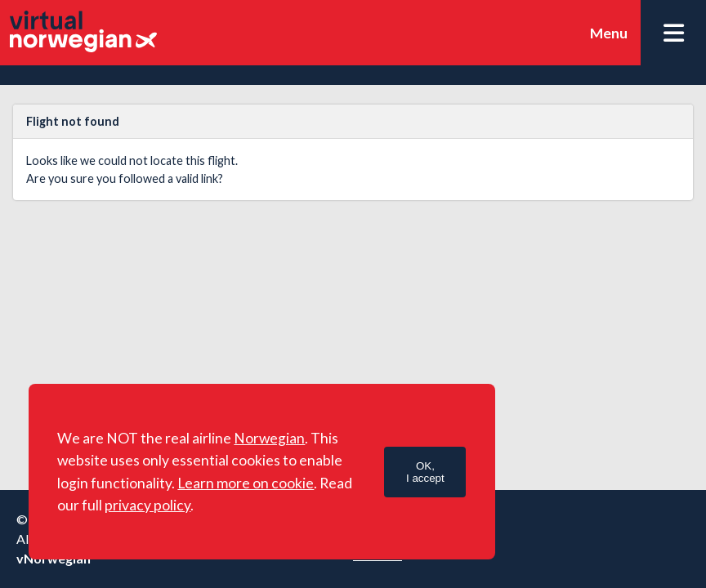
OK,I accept (425, 472)
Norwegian (269, 438)
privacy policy (147, 505)
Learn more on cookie (246, 483)
